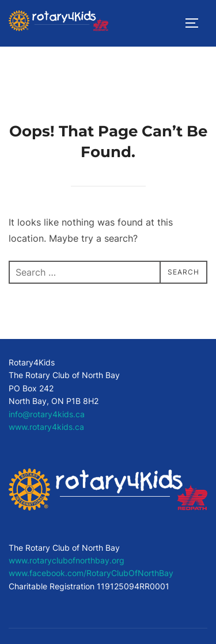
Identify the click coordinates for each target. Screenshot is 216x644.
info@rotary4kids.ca (47, 414)
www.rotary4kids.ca (46, 427)
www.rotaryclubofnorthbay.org (67, 560)
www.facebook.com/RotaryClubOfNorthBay (91, 573)
